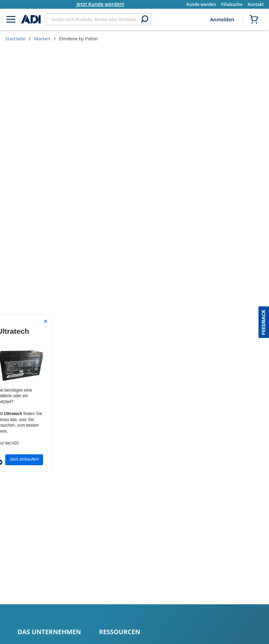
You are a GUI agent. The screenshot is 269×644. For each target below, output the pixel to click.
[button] (264, 322)
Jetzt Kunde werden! (105, 4)
